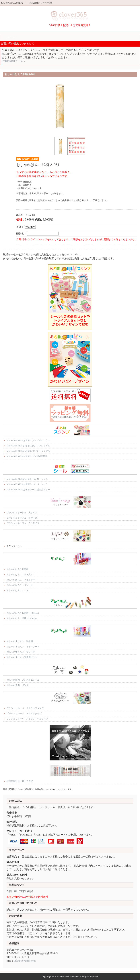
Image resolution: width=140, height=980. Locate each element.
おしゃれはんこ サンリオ (20, 585)
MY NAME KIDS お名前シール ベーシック (27, 484)
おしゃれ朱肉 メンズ (17, 685)
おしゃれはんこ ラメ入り (20, 574)
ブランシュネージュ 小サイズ (22, 518)
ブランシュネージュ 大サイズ (22, 513)
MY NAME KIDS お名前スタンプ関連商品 (27, 456)
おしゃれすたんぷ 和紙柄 (20, 641)
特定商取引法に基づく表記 (20, 781)
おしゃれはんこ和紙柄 (17, 569)
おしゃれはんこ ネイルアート (22, 580)
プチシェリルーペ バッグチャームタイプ (27, 719)
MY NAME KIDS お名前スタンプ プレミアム (28, 446)
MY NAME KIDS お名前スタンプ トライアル (28, 451)
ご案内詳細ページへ (13, 61)
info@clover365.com (25, 961)
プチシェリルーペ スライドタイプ (24, 713)
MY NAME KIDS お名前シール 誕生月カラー (28, 490)
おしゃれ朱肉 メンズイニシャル (23, 680)
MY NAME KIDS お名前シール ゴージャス (27, 479)
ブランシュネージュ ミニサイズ (23, 523)
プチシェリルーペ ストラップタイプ (25, 708)
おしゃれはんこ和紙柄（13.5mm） (23, 613)
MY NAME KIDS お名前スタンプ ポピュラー (28, 440)
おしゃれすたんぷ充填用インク (22, 657)
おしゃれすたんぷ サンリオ (21, 652)
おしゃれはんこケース (17, 590)
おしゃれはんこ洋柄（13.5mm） (22, 618)
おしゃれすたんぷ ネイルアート (23, 647)
